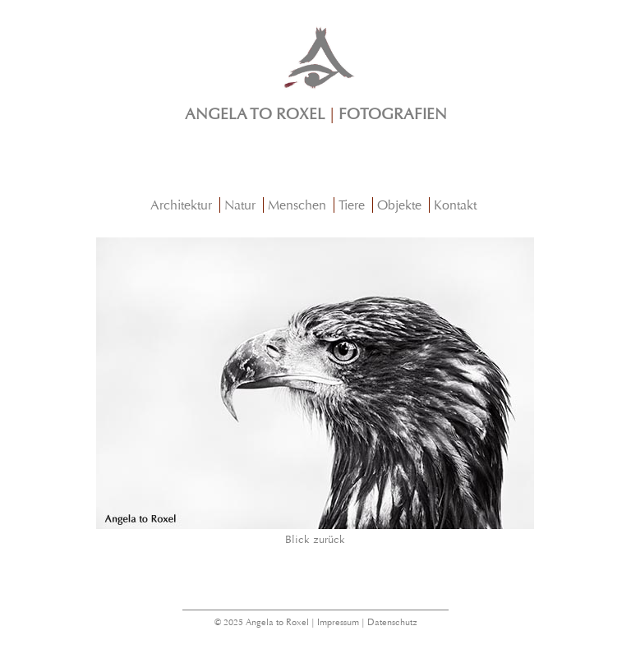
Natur (240, 205)
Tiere (352, 205)
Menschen (297, 205)
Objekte (399, 205)
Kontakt (455, 205)
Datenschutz (392, 622)
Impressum (338, 622)
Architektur (181, 205)
